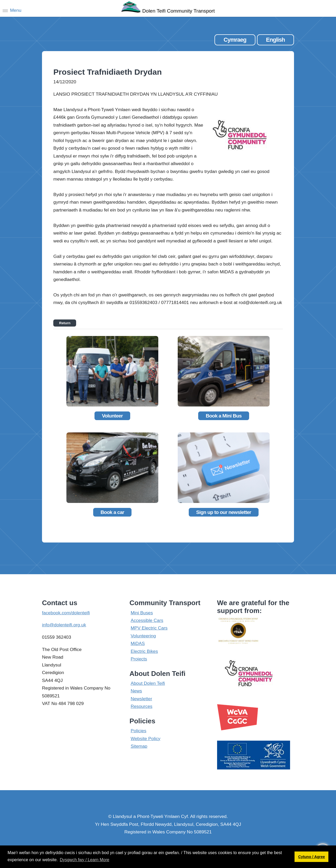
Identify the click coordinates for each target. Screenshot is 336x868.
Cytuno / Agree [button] (312, 857)
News (136, 691)
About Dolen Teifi (148, 683)
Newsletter (141, 699)
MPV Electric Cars (149, 628)
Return (65, 323)
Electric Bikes (144, 651)
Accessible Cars (147, 620)
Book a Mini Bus (224, 416)
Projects (139, 659)
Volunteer (112, 416)
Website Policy (146, 739)
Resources (142, 706)
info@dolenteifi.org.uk (64, 625)
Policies (139, 731)
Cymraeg (235, 40)
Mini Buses (142, 613)
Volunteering (143, 636)
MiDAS (138, 643)
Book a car (112, 512)
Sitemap (139, 746)
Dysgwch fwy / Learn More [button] (85, 860)
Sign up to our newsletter (224, 512)
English (275, 40)
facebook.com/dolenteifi (66, 613)
